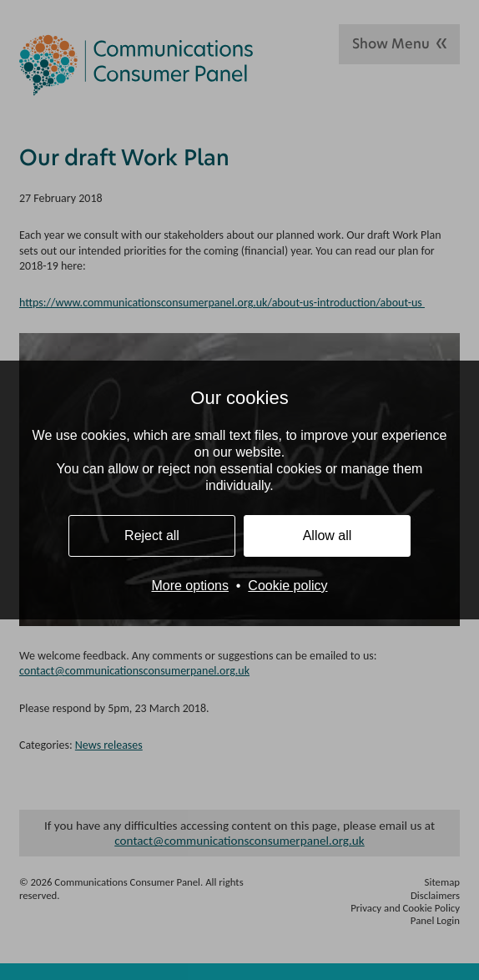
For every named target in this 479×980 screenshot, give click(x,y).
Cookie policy (287, 586)
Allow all (328, 535)
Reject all (152, 535)
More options (190, 586)
